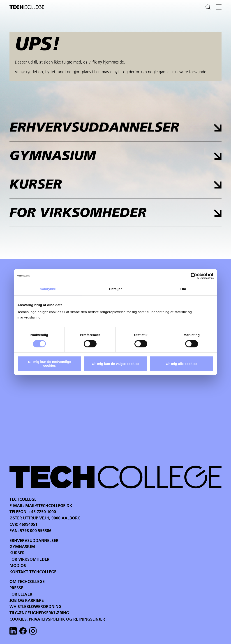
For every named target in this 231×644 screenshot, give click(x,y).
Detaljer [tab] (115, 289)
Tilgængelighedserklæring (39, 613)
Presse (16, 588)
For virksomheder (29, 560)
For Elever (21, 595)
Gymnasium (22, 547)
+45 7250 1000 (42, 512)
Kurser (17, 553)
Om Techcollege (27, 582)
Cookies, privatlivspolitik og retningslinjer (57, 620)
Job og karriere (27, 601)
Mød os (18, 566)
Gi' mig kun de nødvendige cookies (50, 364)
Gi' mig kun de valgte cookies (115, 364)
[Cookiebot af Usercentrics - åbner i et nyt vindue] (194, 276)
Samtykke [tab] (48, 289)
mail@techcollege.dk (49, 506)
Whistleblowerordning (35, 607)
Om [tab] (183, 289)
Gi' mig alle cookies (181, 364)
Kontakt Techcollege (33, 572)
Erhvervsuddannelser (34, 541)
